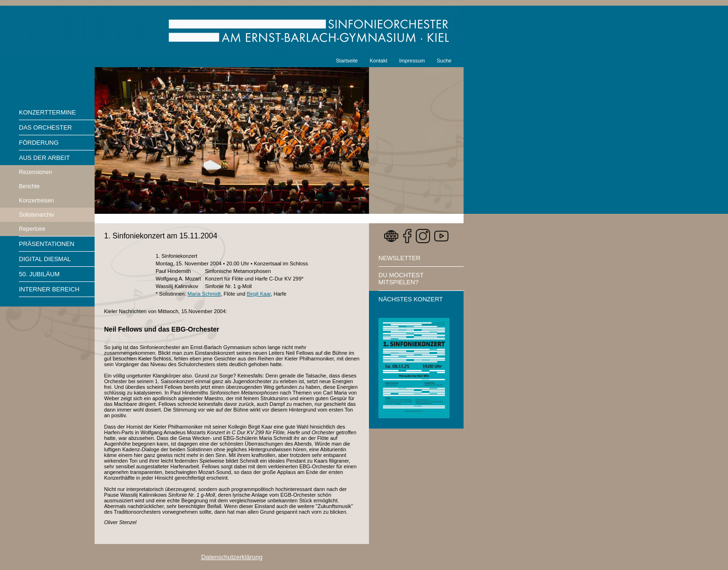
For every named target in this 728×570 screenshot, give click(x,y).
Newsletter (399, 258)
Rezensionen (35, 172)
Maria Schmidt (204, 294)
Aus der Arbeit (44, 158)
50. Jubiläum (39, 274)
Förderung (39, 143)
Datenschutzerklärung (232, 557)
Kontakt (378, 61)
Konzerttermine (47, 112)
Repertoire (32, 229)
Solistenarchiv (37, 215)
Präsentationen (47, 244)
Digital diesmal (45, 259)
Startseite (347, 61)
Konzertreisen (36, 201)
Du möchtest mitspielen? (401, 279)
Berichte (29, 186)
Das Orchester (45, 127)
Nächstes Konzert (411, 299)
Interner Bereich (49, 289)
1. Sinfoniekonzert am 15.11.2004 (161, 236)
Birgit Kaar (259, 294)
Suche (444, 61)
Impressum (412, 61)
